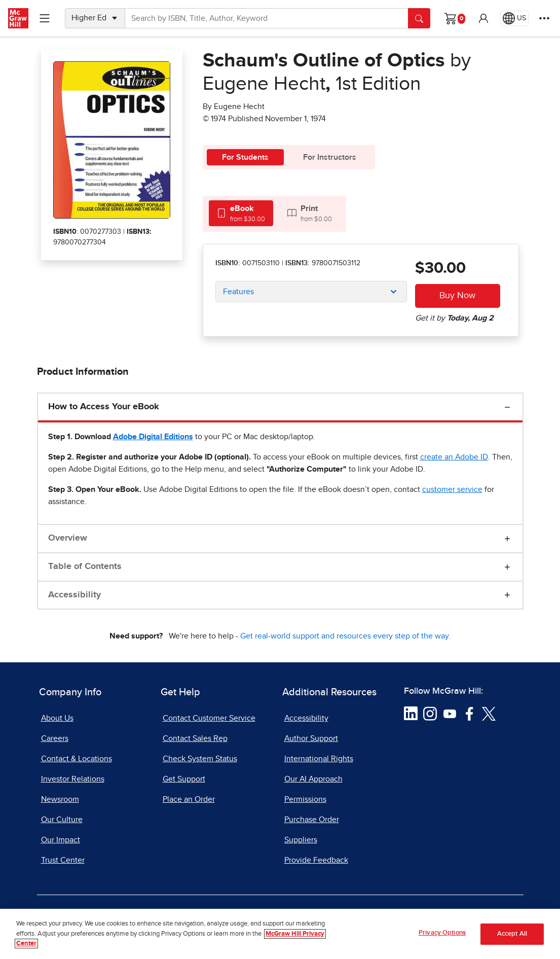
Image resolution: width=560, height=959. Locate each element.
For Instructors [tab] (330, 157)
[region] (280, 934)
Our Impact (61, 840)
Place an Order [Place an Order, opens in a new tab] (189, 799)
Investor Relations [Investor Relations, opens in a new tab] (73, 779)
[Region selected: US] (514, 18)
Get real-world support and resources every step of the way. (345, 636)
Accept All (512, 934)
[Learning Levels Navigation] (45, 18)
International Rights (319, 759)
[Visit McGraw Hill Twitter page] (489, 713)
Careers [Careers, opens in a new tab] (55, 738)
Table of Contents (85, 566)
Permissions (305, 799)
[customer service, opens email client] (452, 489)
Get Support (184, 779)
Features (238, 292)
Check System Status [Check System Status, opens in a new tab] (200, 759)
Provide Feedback (316, 860)
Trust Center (63, 860)
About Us (57, 718)
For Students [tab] (245, 157)
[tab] (241, 213)
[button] (483, 18)
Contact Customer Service (209, 718)
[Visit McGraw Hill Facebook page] (470, 713)
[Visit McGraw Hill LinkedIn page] (411, 713)
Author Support (311, 738)
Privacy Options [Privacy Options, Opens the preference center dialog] (442, 933)
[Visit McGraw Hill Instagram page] (430, 713)
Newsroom (60, 799)
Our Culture (62, 820)
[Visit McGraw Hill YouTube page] (450, 713)
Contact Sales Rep (195, 738)
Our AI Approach (313, 779)
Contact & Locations (77, 759)
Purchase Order (312, 820)
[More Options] (544, 18)
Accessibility (74, 595)
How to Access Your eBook (104, 407)
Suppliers (301, 840)
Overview (68, 538)
